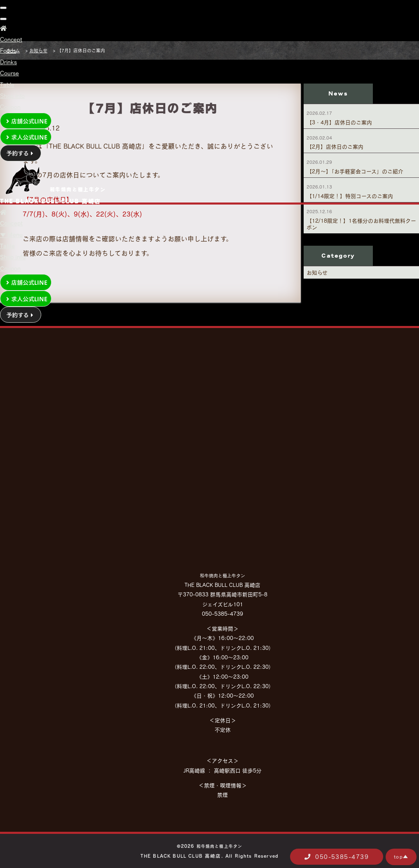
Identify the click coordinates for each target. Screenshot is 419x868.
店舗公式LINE (26, 121)
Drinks (8, 62)
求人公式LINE (26, 137)
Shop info (12, 96)
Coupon (10, 107)
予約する (21, 153)
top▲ (401, 856)
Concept (11, 39)
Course (9, 73)
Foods (8, 50)
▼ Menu (11, 235)
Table (7, 85)
